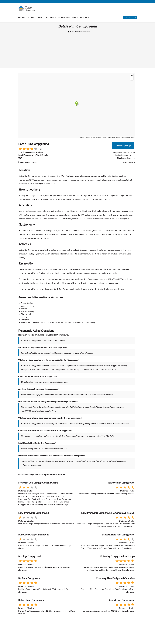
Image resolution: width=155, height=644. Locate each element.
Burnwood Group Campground (34, 535)
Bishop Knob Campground (31, 600)
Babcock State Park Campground (118, 535)
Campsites (84, 17)
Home (72, 32)
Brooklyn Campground (30, 556)
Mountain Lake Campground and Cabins (38, 483)
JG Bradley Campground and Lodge (117, 556)
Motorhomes (24, 17)
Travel (41, 17)
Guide (34, 17)
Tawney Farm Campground (121, 483)
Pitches (75, 17)
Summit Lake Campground (122, 600)
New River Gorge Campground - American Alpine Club (108, 513)
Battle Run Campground (83, 32)
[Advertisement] (77, 50)
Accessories (51, 17)
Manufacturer (64, 17)
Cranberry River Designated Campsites (115, 578)
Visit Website (129, 162)
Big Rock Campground (29, 578)
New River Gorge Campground (33, 513)
